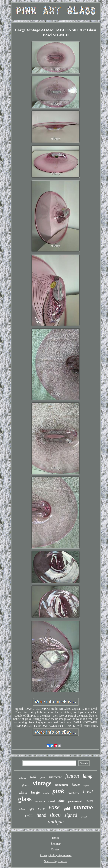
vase (54, 807)
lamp (88, 776)
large (35, 792)
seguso (86, 786)
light (31, 809)
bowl (88, 792)
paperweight (75, 801)
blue (62, 801)
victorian (23, 778)
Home (56, 838)
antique (56, 822)
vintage (42, 783)
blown (76, 785)
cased (51, 801)
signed (71, 815)
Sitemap (56, 844)
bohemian (62, 785)
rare (41, 808)
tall (29, 816)
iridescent (55, 777)
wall (33, 777)
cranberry (74, 793)
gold (67, 809)
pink (58, 791)
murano (83, 807)
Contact (56, 849)
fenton (72, 776)
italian (22, 809)
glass (25, 799)
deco (55, 815)
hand (41, 815)
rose (89, 800)
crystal (84, 817)
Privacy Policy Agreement (56, 855)
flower (26, 785)
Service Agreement (56, 861)
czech (46, 793)
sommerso (40, 801)
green (43, 777)
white (23, 792)
